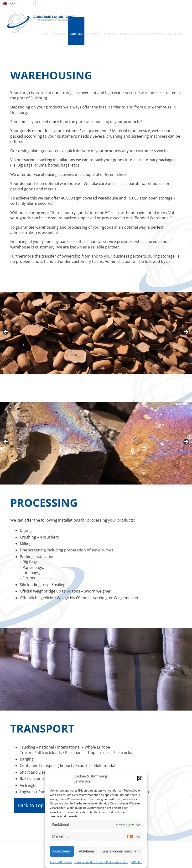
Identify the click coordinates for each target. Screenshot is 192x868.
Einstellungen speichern (121, 851)
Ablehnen (86, 851)
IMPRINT (136, 862)
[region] (96, 333)
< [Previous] (6, 332)
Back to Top (31, 805)
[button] (140, 779)
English (9, 3)
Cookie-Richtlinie (61, 862)
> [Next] (186, 332)
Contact (93, 34)
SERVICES (76, 34)
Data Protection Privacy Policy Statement (101, 862)
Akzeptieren (62, 851)
